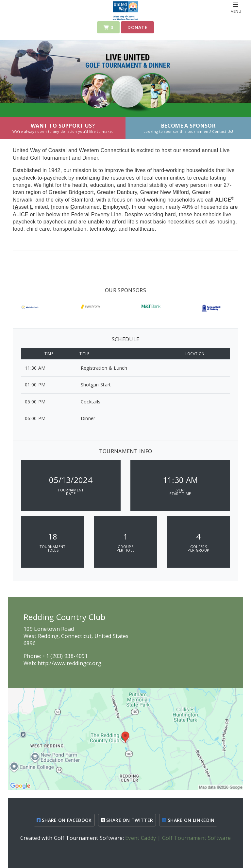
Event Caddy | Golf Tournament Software (178, 838)
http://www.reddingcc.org (70, 663)
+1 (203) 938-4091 (65, 656)
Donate (137, 27)
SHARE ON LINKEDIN (188, 820)
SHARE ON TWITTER (127, 820)
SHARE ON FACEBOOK (64, 820)
